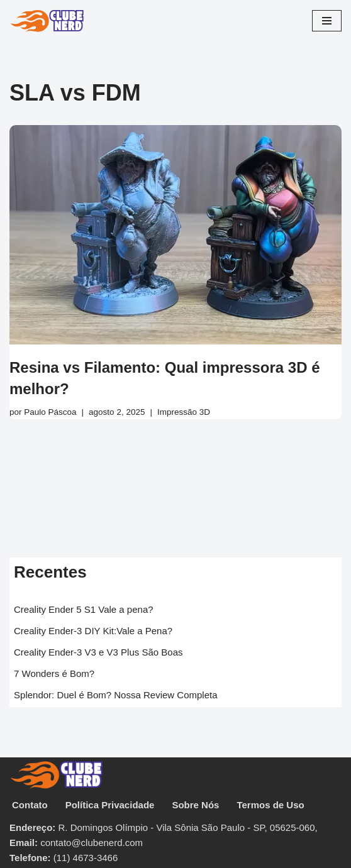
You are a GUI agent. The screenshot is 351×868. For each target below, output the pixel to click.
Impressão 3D (184, 412)
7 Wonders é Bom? (54, 673)
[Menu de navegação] (327, 21)
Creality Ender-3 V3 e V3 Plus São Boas (98, 652)
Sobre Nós (195, 805)
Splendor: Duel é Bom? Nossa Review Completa (116, 695)
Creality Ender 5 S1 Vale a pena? (84, 609)
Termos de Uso (270, 805)
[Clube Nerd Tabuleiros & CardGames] (47, 21)
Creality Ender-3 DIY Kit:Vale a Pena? (93, 631)
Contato (30, 805)
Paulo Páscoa (50, 412)
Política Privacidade (110, 805)
